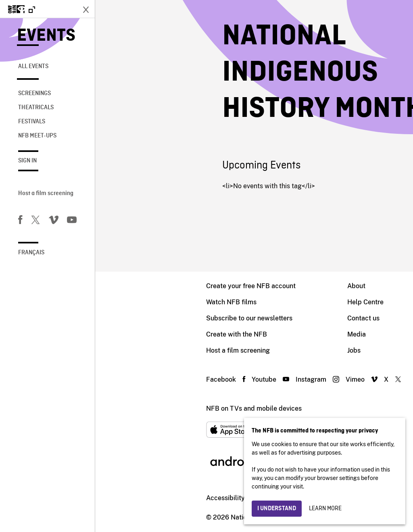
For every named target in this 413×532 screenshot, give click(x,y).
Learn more (325, 509)
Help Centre (270, 302)
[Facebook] (20, 221)
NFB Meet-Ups (37, 136)
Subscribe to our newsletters (154, 318)
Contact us (268, 318)
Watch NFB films (136, 302)
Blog (347, 350)
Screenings (34, 94)
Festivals (32, 122)
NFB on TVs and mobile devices (159, 408)
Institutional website (190, 498)
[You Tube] (72, 221)
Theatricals (36, 108)
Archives (353, 334)
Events (46, 36)
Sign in (27, 161)
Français (31, 253)
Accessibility (130, 498)
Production (356, 286)
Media (261, 334)
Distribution (357, 302)
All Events (33, 66)
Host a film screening (46, 193)
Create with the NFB (141, 334)
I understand (277, 509)
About (261, 286)
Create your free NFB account (156, 286)
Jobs (259, 350)
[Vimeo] (54, 221)
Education (355, 318)
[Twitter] (35, 221)
